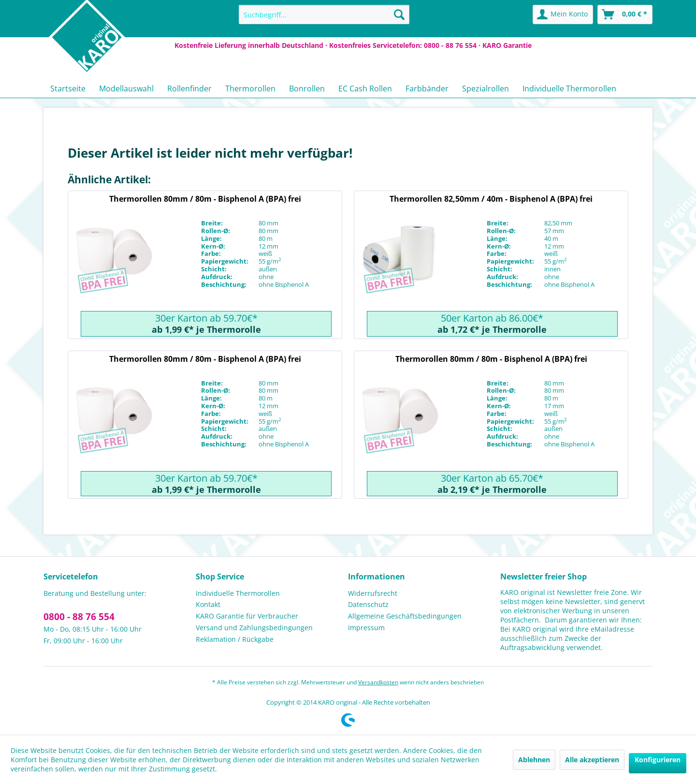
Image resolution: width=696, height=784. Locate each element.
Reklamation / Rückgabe (235, 639)
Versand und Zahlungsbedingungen (254, 628)
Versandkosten (378, 682)
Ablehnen (534, 760)
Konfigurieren (658, 760)
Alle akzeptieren (592, 760)
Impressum (366, 628)
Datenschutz (368, 604)
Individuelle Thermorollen (238, 593)
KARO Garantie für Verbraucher (247, 616)
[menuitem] (324, 15)
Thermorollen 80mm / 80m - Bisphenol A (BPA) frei (205, 199)
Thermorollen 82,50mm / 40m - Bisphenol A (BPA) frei (491, 199)
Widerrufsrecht (373, 593)
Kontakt (208, 604)
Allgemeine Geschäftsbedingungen (405, 616)
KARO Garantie (507, 45)
